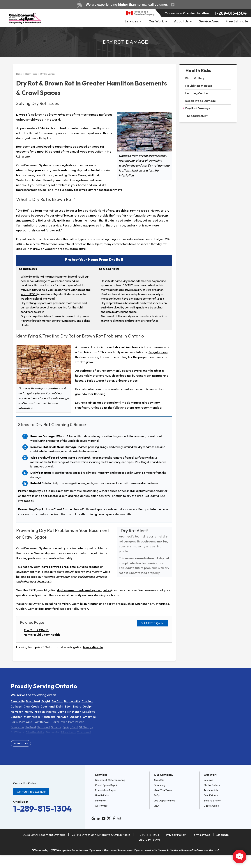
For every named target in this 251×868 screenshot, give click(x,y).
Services (133, 21)
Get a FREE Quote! (153, 623)
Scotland (44, 727)
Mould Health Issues (199, 86)
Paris (14, 722)
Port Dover (59, 722)
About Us (183, 21)
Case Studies (211, 806)
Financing (159, 785)
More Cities (21, 743)
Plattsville (25, 722)
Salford (31, 727)
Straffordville (35, 732)
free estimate (93, 647)
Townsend (84, 732)
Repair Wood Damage (200, 101)
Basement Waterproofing (110, 780)
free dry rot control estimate (102, 190)
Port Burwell (42, 722)
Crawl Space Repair (107, 785)
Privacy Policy (176, 835)
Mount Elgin (32, 717)
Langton (17, 717)
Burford (57, 701)
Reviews (208, 780)
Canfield (87, 701)
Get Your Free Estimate (31, 792)
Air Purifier (101, 806)
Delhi (60, 706)
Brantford (33, 701)
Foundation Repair (106, 790)
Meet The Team (163, 790)
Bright (46, 701)
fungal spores (158, 352)
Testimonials (211, 790)
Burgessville (72, 701)
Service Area (209, 21)
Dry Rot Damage (198, 108)
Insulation (101, 801)
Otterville (89, 717)
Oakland (75, 717)
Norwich (62, 717)
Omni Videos (211, 795)
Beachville (18, 701)
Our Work (158, 21)
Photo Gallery (195, 78)
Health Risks (198, 70)
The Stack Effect (196, 116)
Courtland (48, 706)
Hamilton (17, 712)
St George (86, 727)
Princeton (17, 727)
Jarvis (62, 712)
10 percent (53, 151)
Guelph (88, 706)
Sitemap (223, 835)
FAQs (157, 795)
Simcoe (56, 727)
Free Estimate (237, 21)
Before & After (212, 801)
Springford (70, 727)
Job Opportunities (164, 801)
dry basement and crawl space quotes (84, 590)
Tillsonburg (68, 732)
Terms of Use (201, 835)
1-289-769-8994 (148, 840)
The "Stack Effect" (36, 630)
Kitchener (74, 712)
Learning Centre (196, 93)
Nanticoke (48, 717)
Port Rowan (76, 722)
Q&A (156, 806)
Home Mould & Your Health (42, 635)
